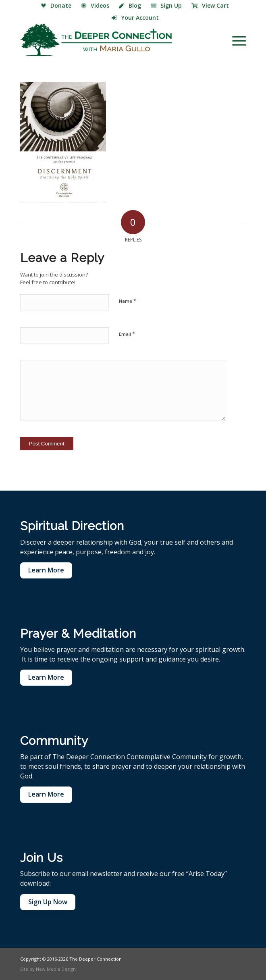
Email (127, 334)
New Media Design (56, 969)
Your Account (135, 18)
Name (128, 301)
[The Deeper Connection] (111, 40)
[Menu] (235, 40)
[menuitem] (56, 6)
